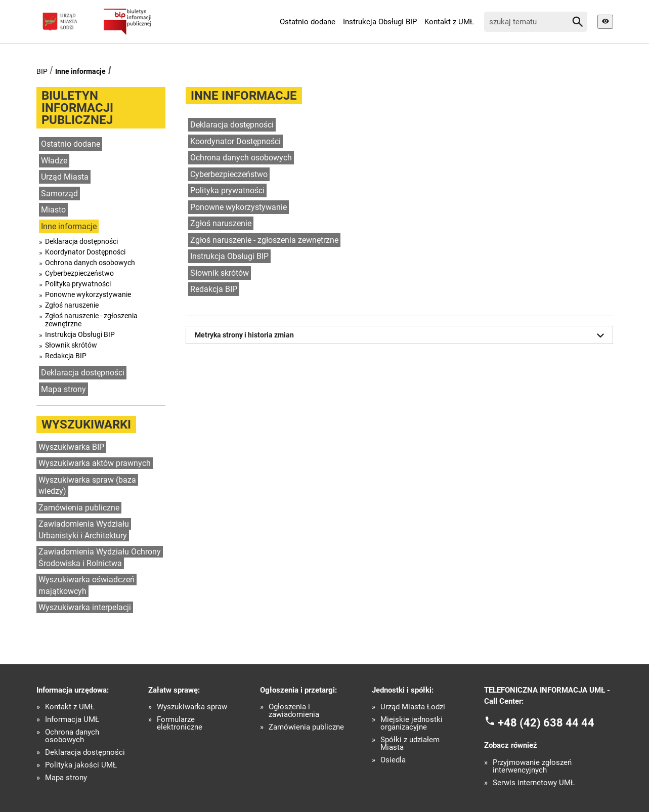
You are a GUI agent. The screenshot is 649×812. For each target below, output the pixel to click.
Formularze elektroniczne (180, 723)
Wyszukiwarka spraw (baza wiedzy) (87, 486)
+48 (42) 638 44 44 (546, 722)
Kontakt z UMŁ (449, 22)
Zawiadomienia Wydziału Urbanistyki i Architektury (84, 530)
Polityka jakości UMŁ (81, 765)
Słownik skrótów (71, 345)
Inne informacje (80, 71)
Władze (54, 161)
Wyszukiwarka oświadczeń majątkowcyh (86, 585)
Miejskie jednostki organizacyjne (412, 723)
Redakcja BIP (66, 356)
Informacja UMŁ (72, 720)
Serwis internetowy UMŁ (534, 783)
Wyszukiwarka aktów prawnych (95, 463)
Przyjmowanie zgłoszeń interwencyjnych (532, 766)
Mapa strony (63, 389)
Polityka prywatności (78, 284)
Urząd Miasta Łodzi (413, 707)
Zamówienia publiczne (79, 508)
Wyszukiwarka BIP (71, 447)
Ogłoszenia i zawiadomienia (294, 711)
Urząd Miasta (65, 177)
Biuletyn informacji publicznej (77, 108)
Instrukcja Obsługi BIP (380, 22)
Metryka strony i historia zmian (401, 335)
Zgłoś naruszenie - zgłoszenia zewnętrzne (91, 320)
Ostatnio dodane (308, 22)
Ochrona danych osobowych (90, 263)
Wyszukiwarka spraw (192, 707)
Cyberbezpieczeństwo (79, 273)
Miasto (53, 210)
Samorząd (59, 194)
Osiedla (393, 760)
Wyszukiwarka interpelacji (85, 607)
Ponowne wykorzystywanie (88, 294)
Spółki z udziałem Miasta (410, 744)
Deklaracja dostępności (81, 241)
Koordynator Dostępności (85, 252)
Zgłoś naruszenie (72, 305)
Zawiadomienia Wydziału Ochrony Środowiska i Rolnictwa (100, 558)
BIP (42, 71)
